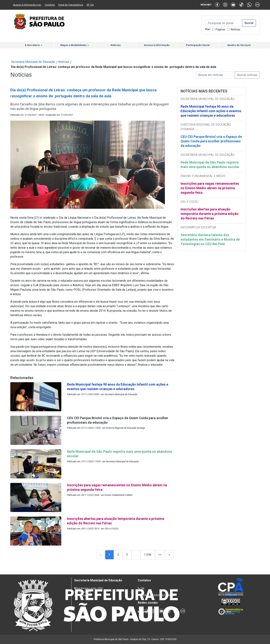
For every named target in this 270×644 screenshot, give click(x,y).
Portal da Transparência (71, 5)
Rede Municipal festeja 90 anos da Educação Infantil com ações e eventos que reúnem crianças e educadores (211, 111)
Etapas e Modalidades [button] (75, 45)
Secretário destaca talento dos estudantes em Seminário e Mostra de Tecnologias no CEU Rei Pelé (210, 239)
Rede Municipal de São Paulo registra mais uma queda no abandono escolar (210, 165)
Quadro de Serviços (239, 45)
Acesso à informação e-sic (27, 5)
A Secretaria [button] (33, 45)
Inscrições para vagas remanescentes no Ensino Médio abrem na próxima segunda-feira (210, 188)
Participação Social (198, 45)
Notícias (235, 29)
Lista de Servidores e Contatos (157, 595)
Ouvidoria (50, 5)
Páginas (220, 29)
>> (160, 555)
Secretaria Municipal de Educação (33, 62)
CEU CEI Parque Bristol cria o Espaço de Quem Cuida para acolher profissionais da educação (211, 141)
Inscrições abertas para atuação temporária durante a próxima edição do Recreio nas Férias (210, 214)
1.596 (148, 555)
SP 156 (90, 5)
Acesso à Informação (157, 45)
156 (142, 588)
